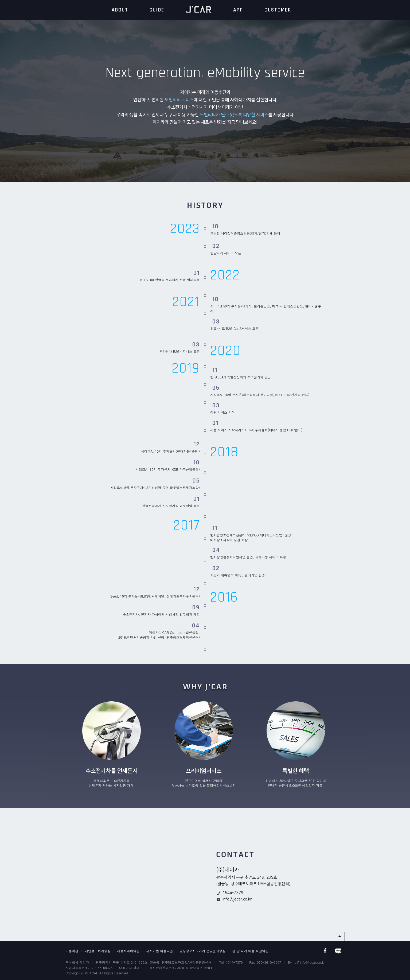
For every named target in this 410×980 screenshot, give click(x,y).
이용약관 (72, 951)
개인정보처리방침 (98, 951)
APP (238, 10)
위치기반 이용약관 (159, 951)
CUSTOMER (278, 10)
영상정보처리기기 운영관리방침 (202, 951)
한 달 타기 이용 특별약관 (250, 951)
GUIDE (157, 10)
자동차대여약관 (128, 951)
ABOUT (120, 10)
